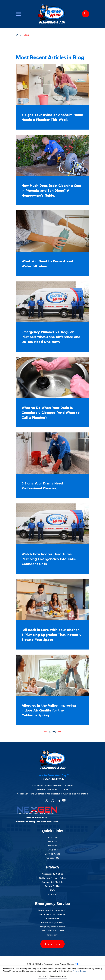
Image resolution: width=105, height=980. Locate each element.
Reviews (52, 846)
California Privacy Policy (52, 878)
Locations (52, 944)
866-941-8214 (53, 779)
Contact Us (53, 858)
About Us (52, 837)
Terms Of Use (53, 886)
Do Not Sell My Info (53, 882)
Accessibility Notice (52, 874)
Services (53, 842)
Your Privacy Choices (67, 964)
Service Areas (53, 854)
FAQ (52, 890)
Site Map (53, 894)
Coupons (53, 850)
